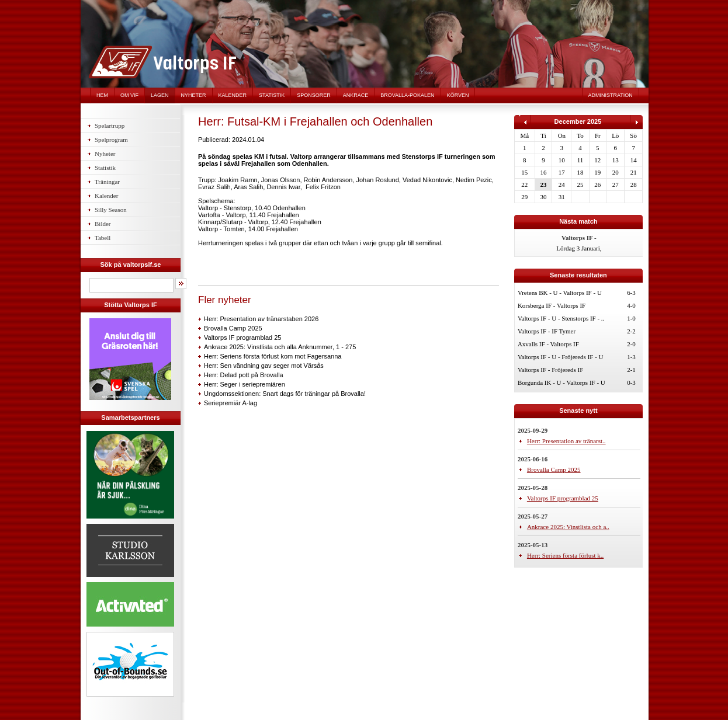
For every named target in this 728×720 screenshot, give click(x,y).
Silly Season (111, 210)
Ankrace (356, 95)
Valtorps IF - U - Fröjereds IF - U (561, 357)
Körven (458, 95)
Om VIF (129, 95)
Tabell (103, 238)
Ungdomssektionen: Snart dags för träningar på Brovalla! (285, 394)
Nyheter (194, 95)
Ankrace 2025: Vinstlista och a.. (568, 527)
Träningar (107, 182)
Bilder (103, 224)
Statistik (272, 95)
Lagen (160, 95)
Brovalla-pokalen (407, 95)
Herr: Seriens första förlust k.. (565, 555)
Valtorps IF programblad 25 (242, 338)
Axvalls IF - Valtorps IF (548, 344)
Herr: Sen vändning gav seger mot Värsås (264, 366)
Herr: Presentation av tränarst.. (566, 441)
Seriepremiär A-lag (230, 403)
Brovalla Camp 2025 (233, 328)
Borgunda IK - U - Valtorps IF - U (561, 382)
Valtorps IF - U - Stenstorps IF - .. (561, 318)
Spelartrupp (110, 126)
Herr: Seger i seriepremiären (245, 384)
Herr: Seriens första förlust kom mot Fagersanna (273, 356)
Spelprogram (111, 140)
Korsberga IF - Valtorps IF (552, 305)
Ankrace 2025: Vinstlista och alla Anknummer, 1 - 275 (280, 347)
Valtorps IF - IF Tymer (547, 331)
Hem (102, 95)
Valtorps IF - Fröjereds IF (550, 370)
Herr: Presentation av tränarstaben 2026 (261, 319)
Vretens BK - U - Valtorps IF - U (560, 293)
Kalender (233, 95)
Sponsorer (314, 95)
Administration (611, 95)
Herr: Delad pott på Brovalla (244, 375)
